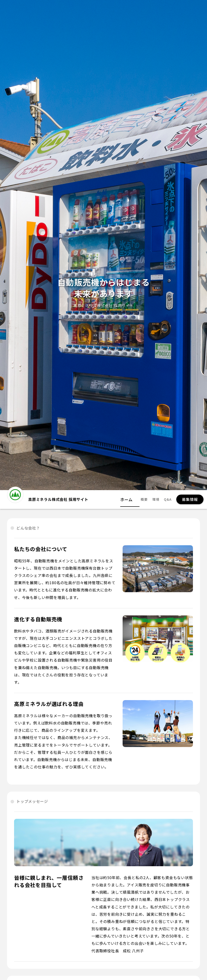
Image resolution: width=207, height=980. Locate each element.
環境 (156, 499)
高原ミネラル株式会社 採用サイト (48, 497)
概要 (144, 499)
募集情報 (190, 499)
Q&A (168, 499)
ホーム (131, 499)
